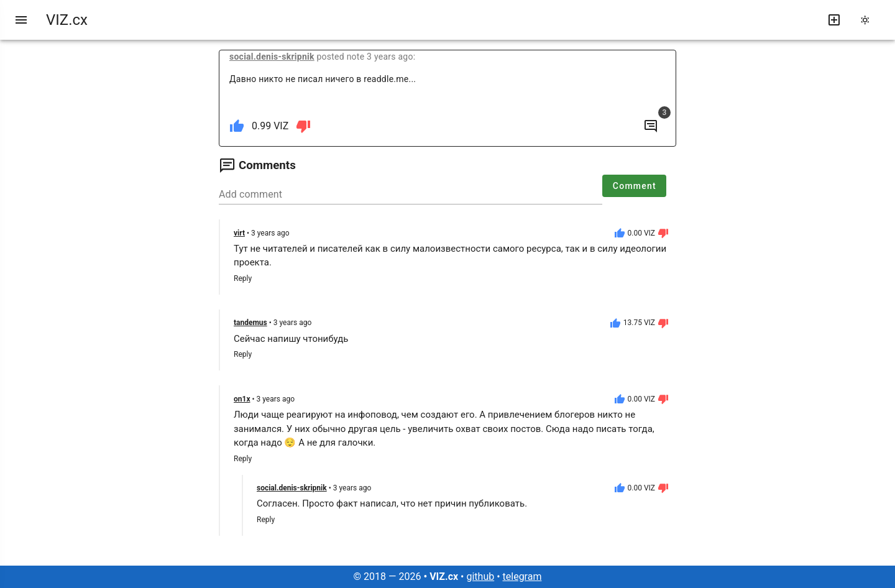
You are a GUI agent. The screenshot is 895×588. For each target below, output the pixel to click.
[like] (237, 126)
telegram (522, 577)
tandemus (250, 323)
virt (239, 233)
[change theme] (869, 20)
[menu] (21, 20)
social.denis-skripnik (272, 57)
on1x (242, 399)
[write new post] (834, 20)
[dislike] (303, 126)
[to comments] (651, 126)
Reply (243, 278)
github (480, 577)
